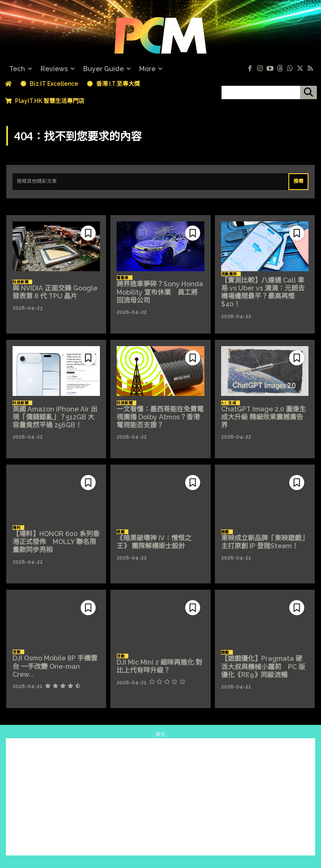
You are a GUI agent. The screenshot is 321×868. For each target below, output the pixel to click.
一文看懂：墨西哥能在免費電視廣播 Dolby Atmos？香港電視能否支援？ (160, 417)
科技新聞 (20, 282)
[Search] (298, 181)
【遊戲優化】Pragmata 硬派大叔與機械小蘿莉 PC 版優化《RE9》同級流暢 (263, 666)
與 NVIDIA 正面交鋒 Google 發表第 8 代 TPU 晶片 (55, 292)
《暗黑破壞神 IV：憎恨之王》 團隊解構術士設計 (154, 542)
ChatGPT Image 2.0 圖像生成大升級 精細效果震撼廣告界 (264, 417)
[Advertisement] (160, 797)
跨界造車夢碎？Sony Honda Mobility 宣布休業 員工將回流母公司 (160, 292)
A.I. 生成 (229, 403)
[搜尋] (308, 92)
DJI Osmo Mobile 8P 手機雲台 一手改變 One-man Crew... (55, 666)
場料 (17, 528)
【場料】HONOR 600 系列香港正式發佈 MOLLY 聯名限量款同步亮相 (56, 542)
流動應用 (229, 274)
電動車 (123, 278)
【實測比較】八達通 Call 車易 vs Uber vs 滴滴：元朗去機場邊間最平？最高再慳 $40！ (263, 292)
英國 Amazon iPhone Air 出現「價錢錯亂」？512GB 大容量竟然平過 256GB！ (55, 417)
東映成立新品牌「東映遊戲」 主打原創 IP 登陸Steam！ (265, 542)
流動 (17, 652)
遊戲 (121, 532)
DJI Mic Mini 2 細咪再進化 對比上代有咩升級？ (159, 666)
